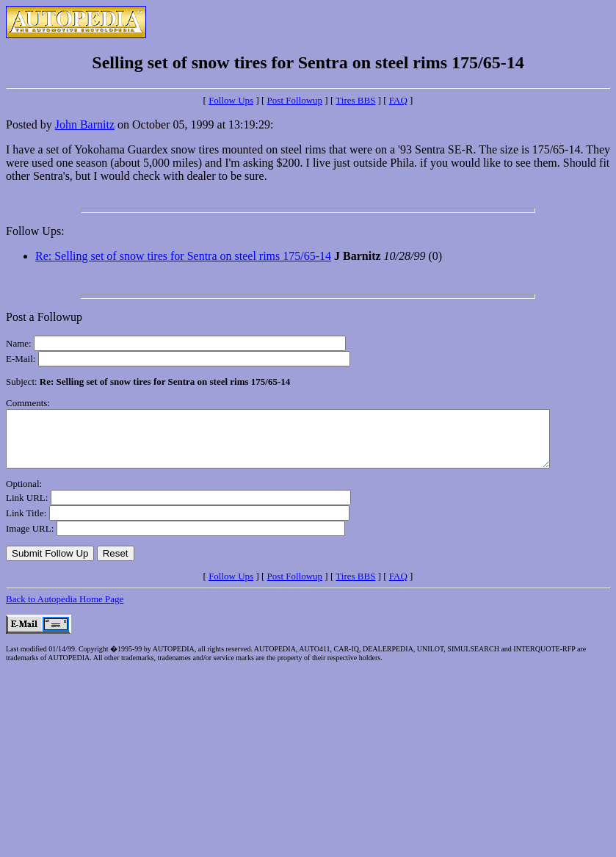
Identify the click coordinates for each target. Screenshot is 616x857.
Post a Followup (44, 317)
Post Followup (295, 100)
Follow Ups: (35, 231)
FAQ (398, 100)
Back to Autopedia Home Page (65, 610)
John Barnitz (85, 124)
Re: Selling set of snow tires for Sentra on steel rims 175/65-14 (183, 256)
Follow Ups (231, 100)
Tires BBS (355, 100)
